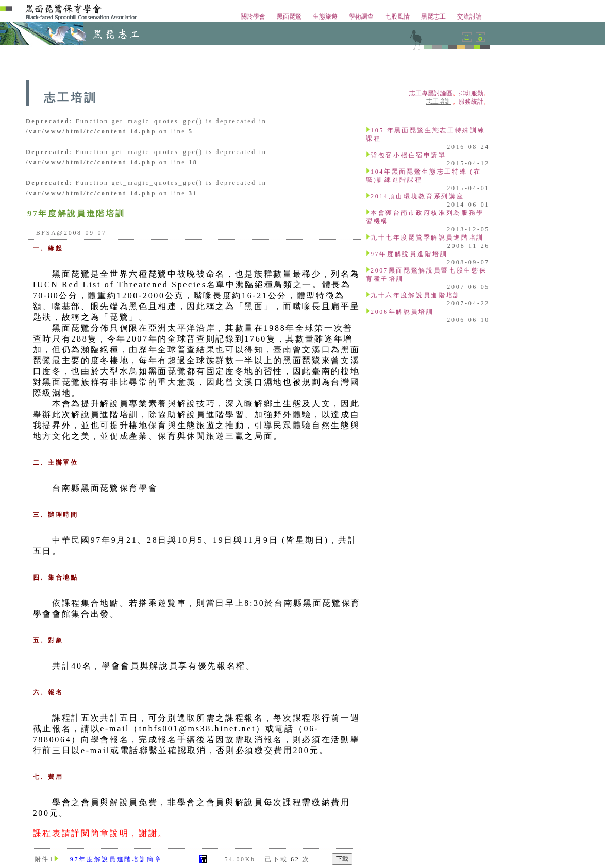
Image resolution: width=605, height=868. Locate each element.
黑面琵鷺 (289, 16)
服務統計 (471, 101)
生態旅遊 (325, 16)
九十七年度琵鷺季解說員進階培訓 (427, 237)
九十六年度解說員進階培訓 (416, 295)
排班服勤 (471, 93)
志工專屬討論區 (431, 93)
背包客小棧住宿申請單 (408, 155)
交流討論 (469, 16)
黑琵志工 (433, 16)
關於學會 (253, 16)
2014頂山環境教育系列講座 (417, 196)
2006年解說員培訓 (402, 312)
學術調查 (361, 16)
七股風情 (397, 16)
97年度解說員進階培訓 (409, 254)
